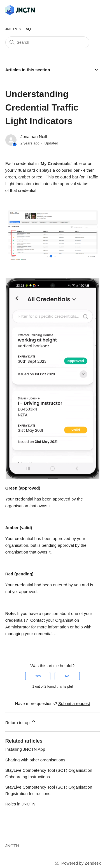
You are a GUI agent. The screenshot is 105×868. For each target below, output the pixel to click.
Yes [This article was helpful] (38, 676)
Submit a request (74, 703)
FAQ (27, 29)
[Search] (47, 42)
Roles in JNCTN (20, 804)
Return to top (21, 722)
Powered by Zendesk (81, 863)
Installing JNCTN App (25, 749)
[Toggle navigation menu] (90, 10)
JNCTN (11, 29)
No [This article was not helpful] (67, 676)
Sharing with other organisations (35, 760)
